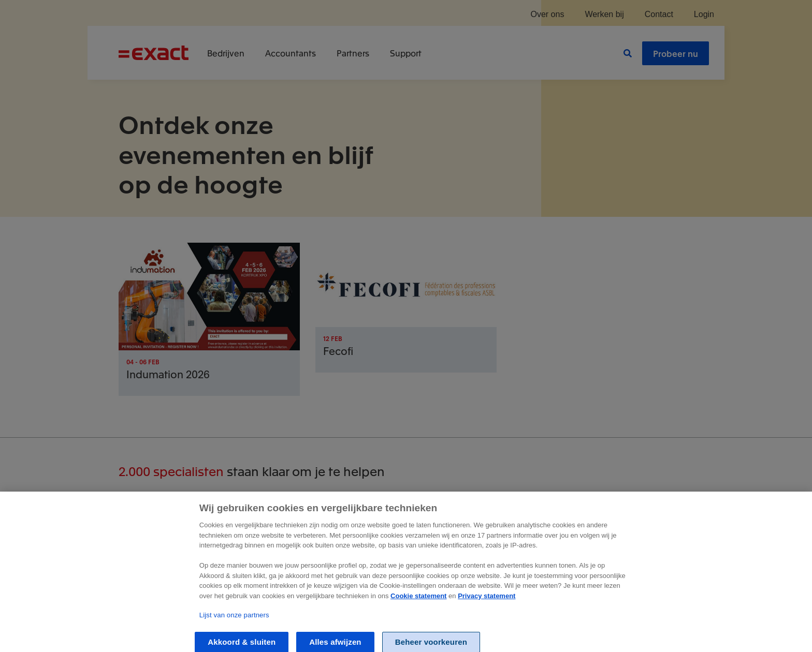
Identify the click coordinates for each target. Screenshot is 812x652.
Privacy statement (487, 602)
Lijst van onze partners (234, 621)
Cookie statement (418, 602)
